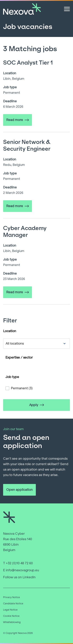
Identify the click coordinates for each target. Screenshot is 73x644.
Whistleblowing (12, 622)
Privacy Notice (11, 597)
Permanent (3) (22, 388)
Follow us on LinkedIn (19, 577)
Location (10, 331)
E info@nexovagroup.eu (21, 570)
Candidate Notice (13, 604)
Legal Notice (10, 610)
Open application (19, 490)
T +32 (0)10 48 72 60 (18, 563)
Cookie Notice (11, 616)
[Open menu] (67, 9)
